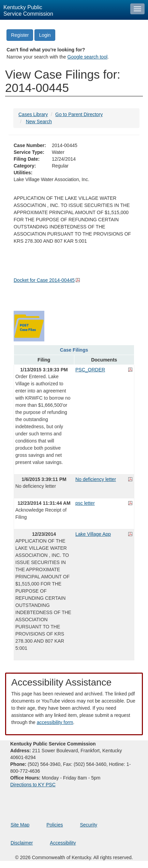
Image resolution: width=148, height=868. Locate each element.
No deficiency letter (96, 479)
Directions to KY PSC (33, 785)
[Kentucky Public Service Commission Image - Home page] (63, 10)
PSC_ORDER (90, 370)
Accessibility (63, 843)
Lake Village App (93, 534)
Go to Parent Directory (79, 114)
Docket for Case (44, 280)
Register (20, 35)
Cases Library (33, 114)
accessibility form (55, 722)
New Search (39, 122)
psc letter (85, 503)
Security (89, 825)
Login (45, 35)
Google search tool (88, 57)
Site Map (20, 825)
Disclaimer (22, 843)
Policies (55, 825)
